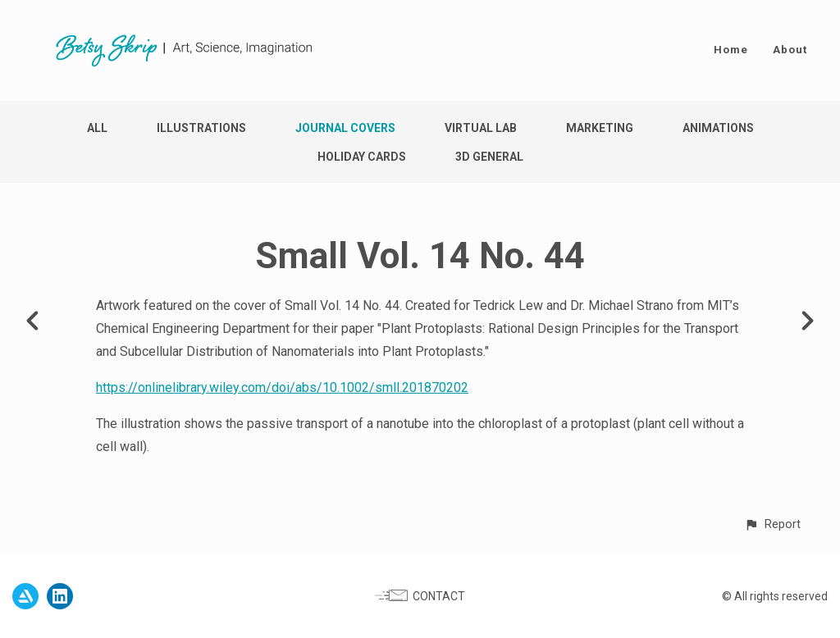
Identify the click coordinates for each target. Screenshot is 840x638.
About (790, 50)
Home (731, 50)
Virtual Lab (481, 128)
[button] (772, 524)
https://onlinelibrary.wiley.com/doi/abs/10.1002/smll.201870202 (282, 387)
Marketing (600, 128)
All (97, 128)
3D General (489, 157)
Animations (718, 128)
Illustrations (201, 128)
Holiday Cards (362, 157)
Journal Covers (345, 128)
